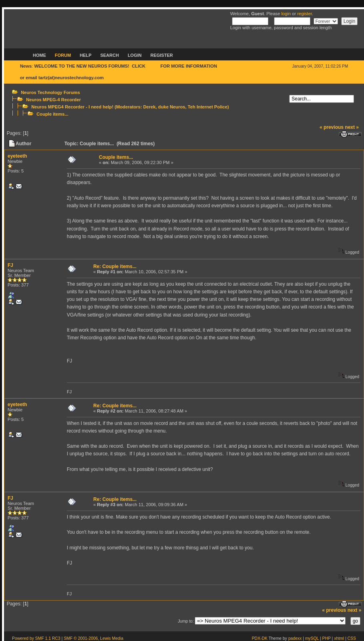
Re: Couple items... (115, 266)
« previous (332, 127)
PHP (327, 638)
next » (352, 127)
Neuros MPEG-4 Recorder (53, 100)
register (305, 14)
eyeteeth (17, 156)
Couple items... (52, 114)
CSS (352, 638)
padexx (295, 638)
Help (85, 55)
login (286, 14)
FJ (10, 265)
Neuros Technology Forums (50, 92)
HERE (153, 66)
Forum (63, 55)
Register (162, 55)
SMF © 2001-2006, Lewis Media (93, 638)
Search (110, 55)
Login (135, 55)
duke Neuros (172, 107)
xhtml (339, 638)
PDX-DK (259, 638)
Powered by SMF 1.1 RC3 (36, 638)
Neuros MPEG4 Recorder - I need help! (72, 107)
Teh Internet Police (207, 107)
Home (39, 55)
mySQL (312, 638)
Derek (149, 107)
